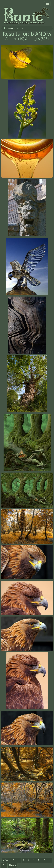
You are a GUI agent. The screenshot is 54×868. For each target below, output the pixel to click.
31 (4, 865)
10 (44, 860)
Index (10, 28)
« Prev (6, 860)
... (19, 860)
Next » (13, 865)
